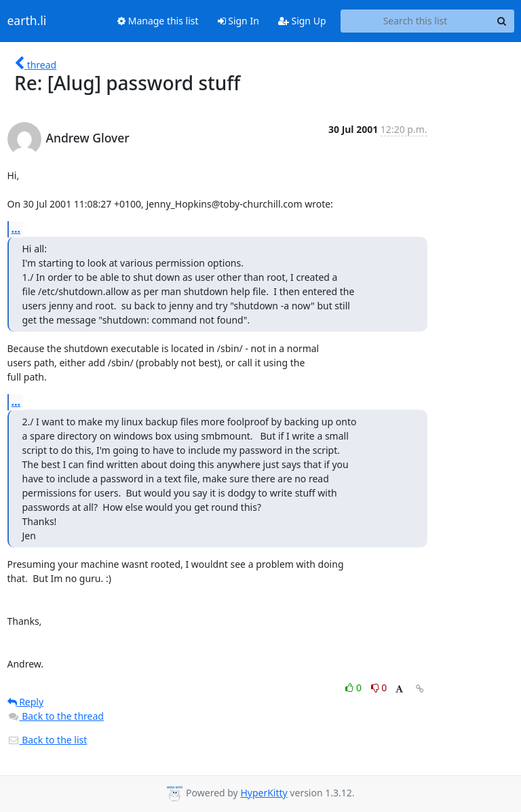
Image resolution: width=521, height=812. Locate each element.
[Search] (502, 21)
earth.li (27, 21)
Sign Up (302, 21)
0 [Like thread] (354, 688)
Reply (26, 702)
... (16, 229)
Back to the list (47, 740)
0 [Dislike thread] (379, 688)
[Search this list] (416, 21)
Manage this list (158, 21)
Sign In (238, 21)
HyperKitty (264, 793)
